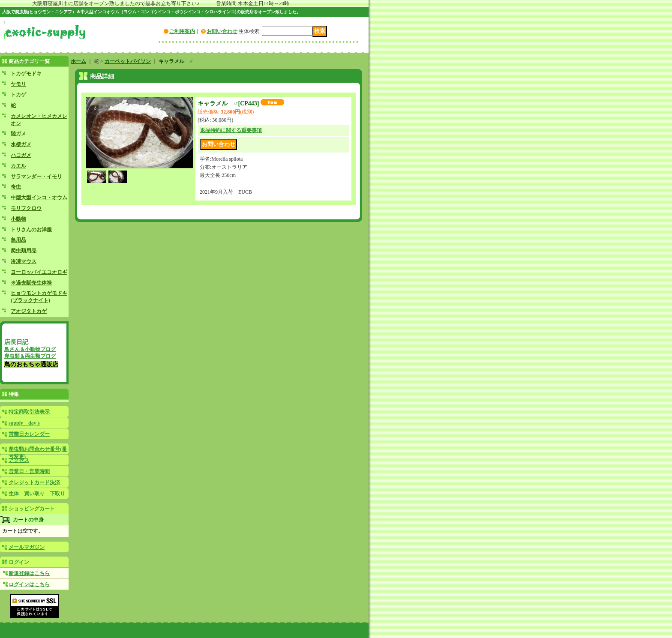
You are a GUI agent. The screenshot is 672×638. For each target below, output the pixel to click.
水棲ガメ (21, 144)
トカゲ (18, 95)
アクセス (19, 460)
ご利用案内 (182, 31)
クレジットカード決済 (34, 482)
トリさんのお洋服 (31, 230)
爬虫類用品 (24, 251)
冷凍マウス (24, 261)
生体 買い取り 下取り (37, 494)
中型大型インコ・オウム (39, 198)
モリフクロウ (26, 208)
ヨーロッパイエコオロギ (39, 272)
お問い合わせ (222, 31)
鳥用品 (18, 240)
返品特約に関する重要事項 (231, 130)
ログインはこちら (29, 584)
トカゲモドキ (26, 74)
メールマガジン (27, 547)
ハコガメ (21, 155)
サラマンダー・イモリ (36, 177)
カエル (18, 166)
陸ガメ (18, 134)
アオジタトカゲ (29, 311)
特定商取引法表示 (29, 412)
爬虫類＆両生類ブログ (30, 356)
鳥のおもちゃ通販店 (31, 364)
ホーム (78, 61)
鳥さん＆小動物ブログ (30, 349)
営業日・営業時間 (29, 471)
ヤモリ (18, 84)
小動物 (18, 219)
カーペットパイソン (128, 61)
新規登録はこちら (29, 573)
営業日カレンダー (29, 434)
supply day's (24, 423)
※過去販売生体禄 (31, 283)
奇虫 (16, 187)
